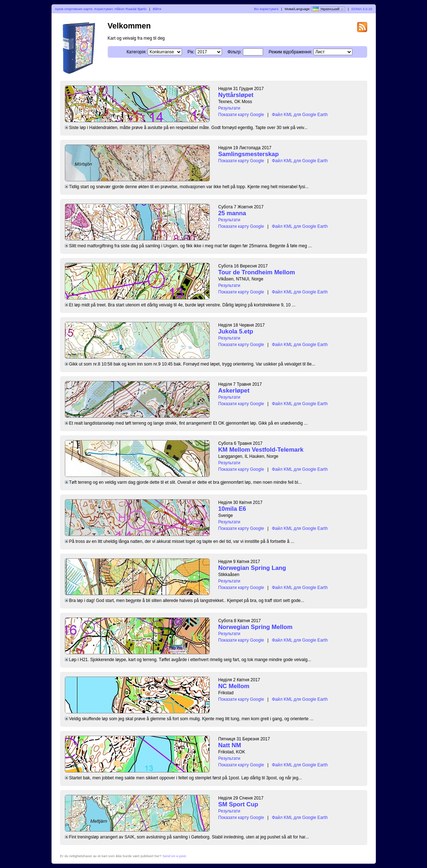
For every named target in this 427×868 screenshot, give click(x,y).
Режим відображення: (290, 52)
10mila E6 (232, 509)
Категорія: (136, 52)
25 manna (232, 213)
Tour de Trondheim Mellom (257, 272)
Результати (229, 108)
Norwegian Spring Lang (252, 568)
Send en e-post (174, 856)
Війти (157, 9)
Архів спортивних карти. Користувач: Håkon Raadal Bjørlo (101, 9)
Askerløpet (234, 391)
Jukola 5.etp (236, 331)
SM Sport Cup (238, 804)
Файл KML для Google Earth (300, 115)
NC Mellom (234, 686)
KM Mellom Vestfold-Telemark (261, 450)
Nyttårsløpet (236, 95)
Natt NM (230, 745)
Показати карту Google (241, 115)
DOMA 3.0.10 (362, 9)
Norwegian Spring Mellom (255, 627)
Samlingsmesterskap (249, 154)
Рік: (191, 52)
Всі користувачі (266, 9)
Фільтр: (235, 52)
